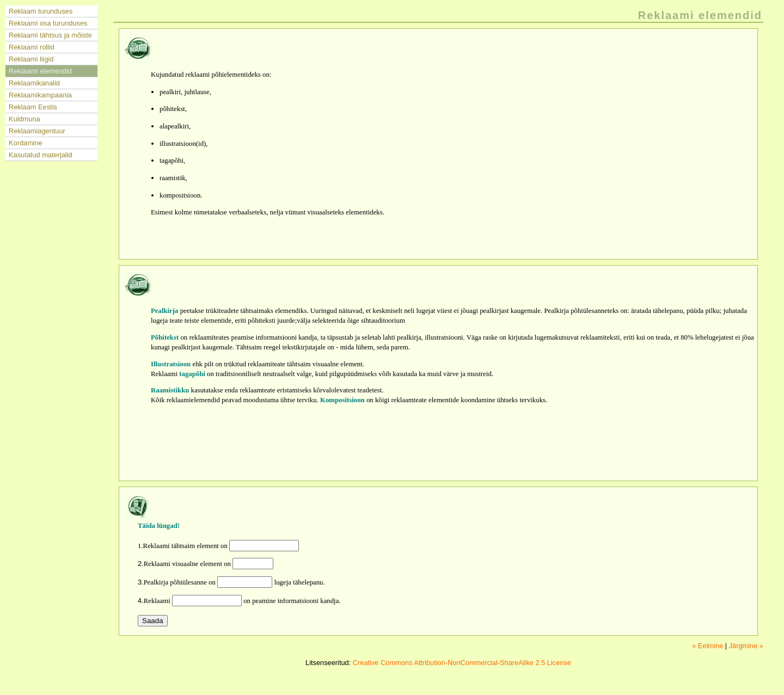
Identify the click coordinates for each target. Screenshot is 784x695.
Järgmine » (746, 646)
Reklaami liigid (31, 59)
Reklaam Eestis (33, 107)
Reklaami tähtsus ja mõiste (50, 35)
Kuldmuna (24, 119)
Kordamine (26, 143)
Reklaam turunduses (41, 11)
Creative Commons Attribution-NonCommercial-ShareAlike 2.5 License (462, 663)
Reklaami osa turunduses (48, 23)
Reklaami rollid (32, 47)
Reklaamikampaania (40, 95)
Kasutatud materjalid (41, 155)
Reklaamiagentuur (37, 131)
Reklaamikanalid (34, 83)
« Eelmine (708, 646)
